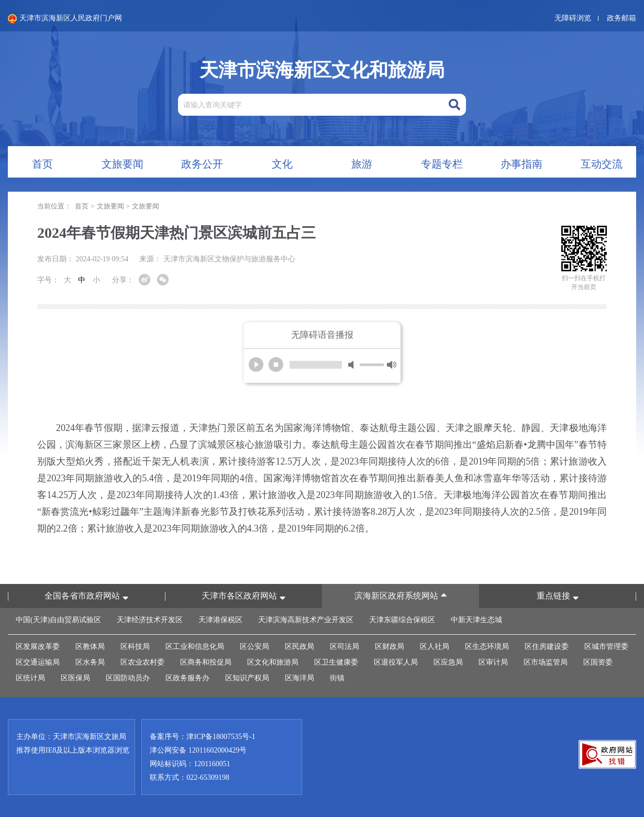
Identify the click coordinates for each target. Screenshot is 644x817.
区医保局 (75, 678)
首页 (82, 206)
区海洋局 (299, 678)
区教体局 (90, 647)
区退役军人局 (396, 662)
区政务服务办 (187, 678)
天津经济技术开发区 (150, 620)
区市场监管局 (546, 662)
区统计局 (30, 678)
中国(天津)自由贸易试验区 (58, 620)
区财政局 (390, 647)
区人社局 (435, 647)
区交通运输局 (38, 662)
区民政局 (299, 647)
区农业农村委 (142, 662)
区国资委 (598, 662)
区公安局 (254, 647)
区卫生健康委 (336, 662)
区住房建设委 (547, 647)
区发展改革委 (38, 647)
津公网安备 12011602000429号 (198, 750)
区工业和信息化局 (195, 647)
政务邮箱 (621, 18)
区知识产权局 (247, 678)
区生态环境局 (487, 647)
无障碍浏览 (573, 18)
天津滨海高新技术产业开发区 (306, 620)
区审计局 (493, 662)
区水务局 (90, 662)
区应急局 (448, 662)
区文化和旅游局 (273, 662)
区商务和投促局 (206, 662)
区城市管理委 (606, 647)
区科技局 (135, 647)
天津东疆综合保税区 (402, 620)
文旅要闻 (110, 206)
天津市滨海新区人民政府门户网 (65, 19)
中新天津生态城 (476, 620)
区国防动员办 (128, 678)
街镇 (337, 678)
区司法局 (345, 647)
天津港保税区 (220, 620)
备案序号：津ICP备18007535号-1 (202, 737)
